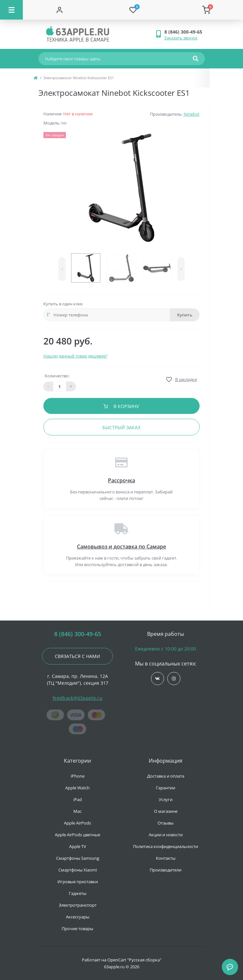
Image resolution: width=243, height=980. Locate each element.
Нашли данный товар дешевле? (76, 356)
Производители (166, 870)
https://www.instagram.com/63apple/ (174, 679)
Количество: (57, 376)
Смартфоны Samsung (78, 858)
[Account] (60, 10)
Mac (77, 811)
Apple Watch (77, 788)
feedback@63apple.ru (77, 698)
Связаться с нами (77, 656)
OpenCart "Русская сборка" (134, 960)
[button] (184, 32)
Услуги (166, 799)
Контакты (166, 858)
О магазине (166, 811)
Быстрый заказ (121, 427)
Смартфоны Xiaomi (78, 870)
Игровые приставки (78, 882)
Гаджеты (78, 893)
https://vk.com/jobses (157, 679)
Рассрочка (121, 480)
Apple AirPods (77, 823)
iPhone (78, 776)
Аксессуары (78, 917)
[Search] (196, 59)
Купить (185, 315)
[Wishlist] (133, 10)
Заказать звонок (181, 38)
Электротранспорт (78, 905)
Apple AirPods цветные (77, 835)
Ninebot (192, 114)
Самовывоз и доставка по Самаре (121, 547)
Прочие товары (77, 929)
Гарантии (166, 788)
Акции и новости (166, 835)
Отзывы (166, 823)
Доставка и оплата (166, 776)
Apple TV (78, 846)
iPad (78, 799)
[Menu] (11, 10)
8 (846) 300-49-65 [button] (78, 634)
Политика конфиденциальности (166, 846)
